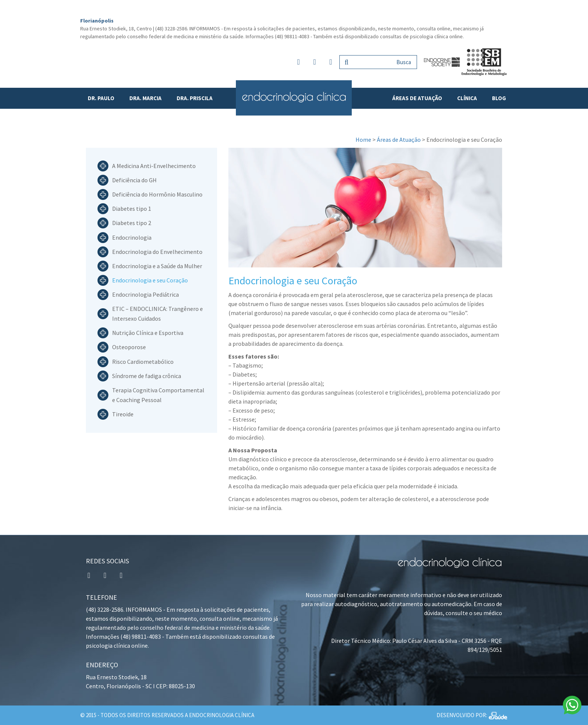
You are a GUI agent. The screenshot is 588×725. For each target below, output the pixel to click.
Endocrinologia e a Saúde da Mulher (157, 266)
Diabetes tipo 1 (132, 209)
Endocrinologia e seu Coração (150, 280)
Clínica (467, 98)
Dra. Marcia (145, 98)
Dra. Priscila (195, 98)
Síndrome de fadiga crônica (147, 376)
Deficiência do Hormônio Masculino (157, 194)
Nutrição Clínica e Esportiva (148, 333)
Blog (499, 98)
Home (363, 140)
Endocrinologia (132, 237)
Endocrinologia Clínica (294, 98)
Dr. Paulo (101, 98)
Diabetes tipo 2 (132, 223)
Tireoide (123, 414)
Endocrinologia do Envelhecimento (157, 252)
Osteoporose (129, 347)
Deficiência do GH (134, 180)
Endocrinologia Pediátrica (145, 294)
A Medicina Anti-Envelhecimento (154, 166)
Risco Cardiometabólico (143, 362)
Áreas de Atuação (417, 98)
